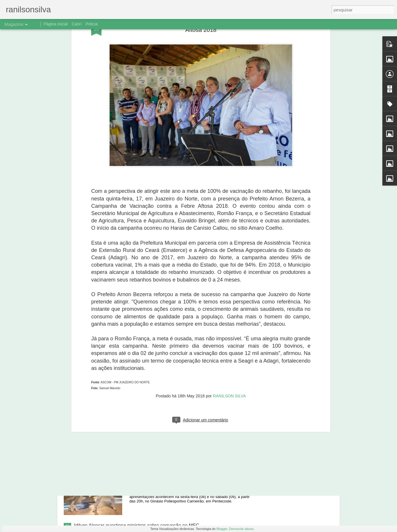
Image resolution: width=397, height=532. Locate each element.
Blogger (222, 529)
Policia (92, 24)
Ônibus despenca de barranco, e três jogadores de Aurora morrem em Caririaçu (192, 395)
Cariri (76, 24)
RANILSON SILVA (229, 312)
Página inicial (56, 24)
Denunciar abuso (241, 529)
